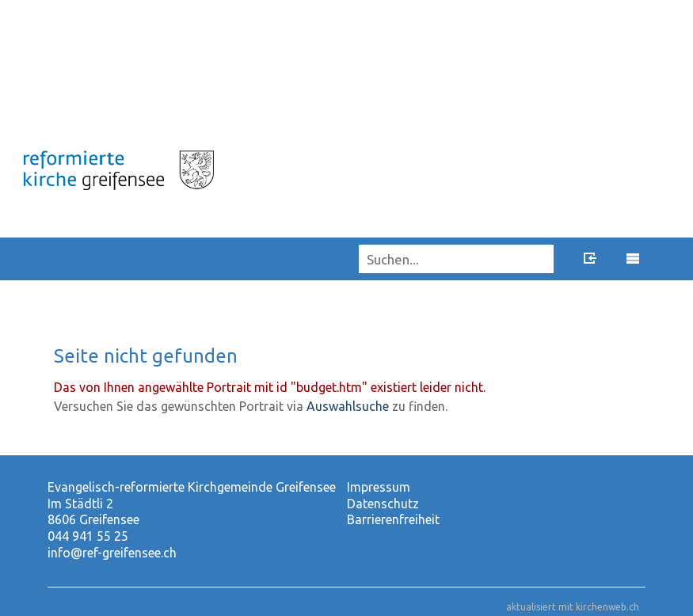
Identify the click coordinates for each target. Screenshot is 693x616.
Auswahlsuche (348, 406)
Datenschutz (383, 504)
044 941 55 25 (88, 536)
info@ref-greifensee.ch (112, 553)
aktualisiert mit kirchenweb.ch (573, 607)
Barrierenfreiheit (393, 519)
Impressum (379, 487)
